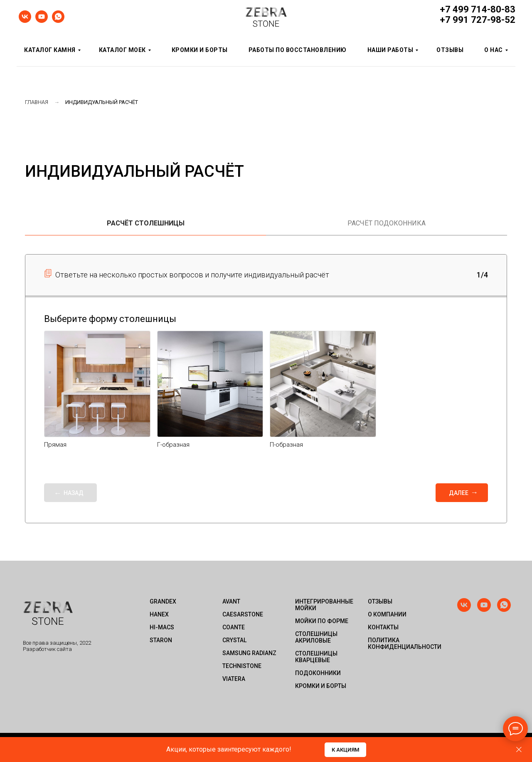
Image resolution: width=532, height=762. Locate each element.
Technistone (242, 666)
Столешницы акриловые (316, 637)
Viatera (234, 679)
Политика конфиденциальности (401, 643)
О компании (387, 614)
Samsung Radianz (249, 653)
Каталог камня (50, 50)
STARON (161, 640)
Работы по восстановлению (298, 50)
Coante (234, 627)
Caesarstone (243, 614)
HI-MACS (162, 627)
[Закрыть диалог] (519, 750)
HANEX (159, 614)
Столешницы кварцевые (316, 657)
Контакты (383, 627)
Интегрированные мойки (324, 605)
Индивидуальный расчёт (102, 102)
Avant (231, 601)
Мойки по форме (322, 621)
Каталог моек (122, 50)
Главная (37, 102)
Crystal (234, 640)
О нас (494, 50)
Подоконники (318, 673)
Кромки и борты (200, 50)
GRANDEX (163, 601)
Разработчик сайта (47, 649)
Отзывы (450, 50)
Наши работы (390, 50)
